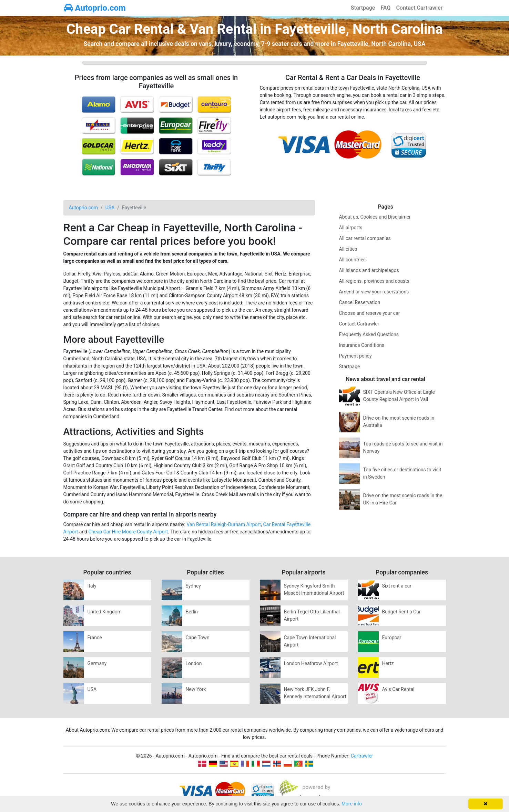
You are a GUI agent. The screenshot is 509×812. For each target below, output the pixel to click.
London (194, 663)
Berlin (192, 612)
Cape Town (198, 638)
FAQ (385, 8)
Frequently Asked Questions (369, 334)
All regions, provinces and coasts (374, 281)
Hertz (388, 663)
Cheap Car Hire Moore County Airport (128, 532)
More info (352, 804)
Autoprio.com (95, 8)
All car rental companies (365, 238)
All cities (348, 249)
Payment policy (355, 356)
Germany (97, 663)
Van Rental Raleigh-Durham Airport (224, 524)
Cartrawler (362, 756)
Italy (92, 586)
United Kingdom (105, 612)
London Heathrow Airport (311, 663)
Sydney (193, 586)
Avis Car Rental (398, 689)
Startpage (363, 8)
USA (92, 689)
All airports (351, 228)
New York (196, 689)
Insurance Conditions (362, 345)
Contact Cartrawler (419, 8)
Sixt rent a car (397, 586)
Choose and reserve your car (370, 313)
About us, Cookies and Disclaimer (375, 217)
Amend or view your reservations (374, 292)
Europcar (392, 638)
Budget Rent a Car (401, 612)
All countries (353, 260)
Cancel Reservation (360, 302)
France (95, 638)
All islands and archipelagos (369, 270)
